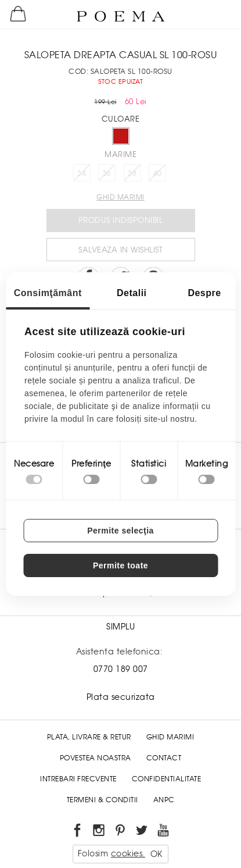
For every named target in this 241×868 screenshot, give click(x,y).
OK (157, 854)
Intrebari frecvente (78, 779)
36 (107, 173)
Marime (121, 154)
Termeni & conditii (102, 800)
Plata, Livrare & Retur (89, 737)
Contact (164, 758)
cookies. (128, 853)
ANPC (164, 800)
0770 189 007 (121, 669)
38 (132, 173)
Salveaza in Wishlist (121, 250)
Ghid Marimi (170, 737)
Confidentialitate (167, 779)
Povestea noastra (96, 758)
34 (82, 173)
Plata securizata (121, 697)
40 (158, 173)
